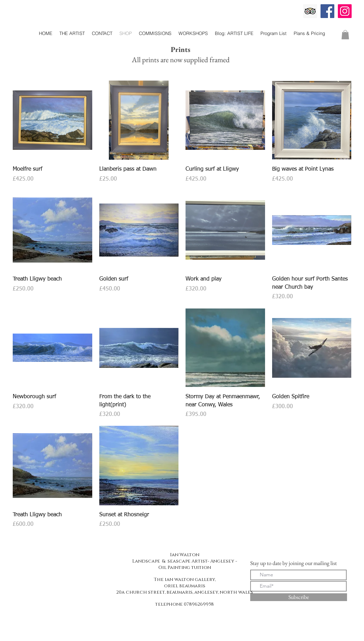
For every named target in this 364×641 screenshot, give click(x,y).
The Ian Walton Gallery (181, 20)
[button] (345, 35)
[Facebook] (327, 11)
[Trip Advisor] (310, 11)
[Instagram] (345, 11)
